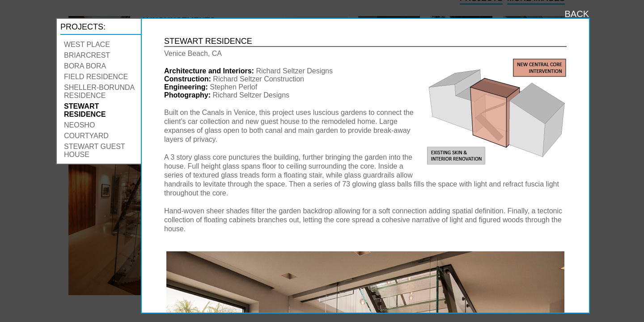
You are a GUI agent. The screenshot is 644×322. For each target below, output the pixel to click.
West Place (87, 44)
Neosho (79, 125)
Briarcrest (87, 55)
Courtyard (86, 136)
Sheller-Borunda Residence (99, 91)
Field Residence (96, 77)
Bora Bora (85, 66)
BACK (577, 14)
